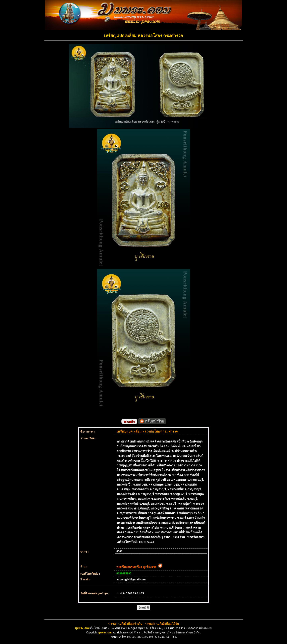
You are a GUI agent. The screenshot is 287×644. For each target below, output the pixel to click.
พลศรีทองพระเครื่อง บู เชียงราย (139, 567)
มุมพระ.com (105, 633)
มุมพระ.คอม (82, 628)
